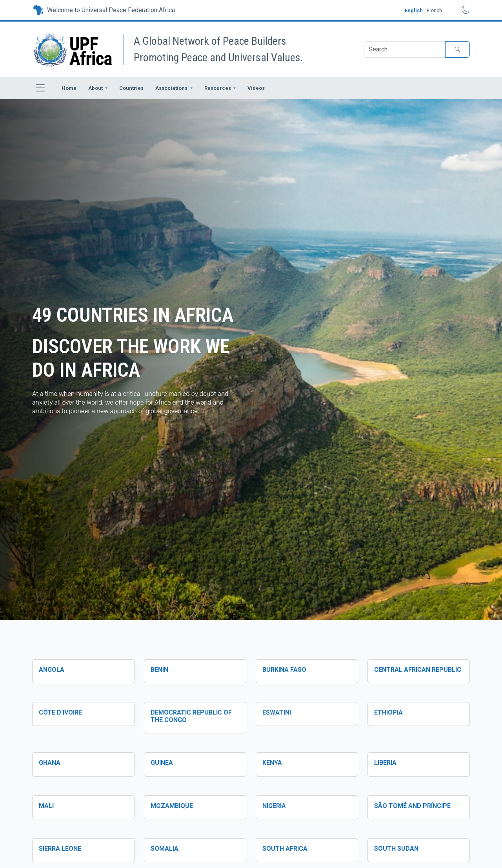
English (414, 10)
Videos (256, 88)
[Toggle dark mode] (460, 10)
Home (69, 88)
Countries (131, 88)
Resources (218, 88)
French (434, 10)
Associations (172, 88)
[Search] (405, 49)
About (96, 88)
